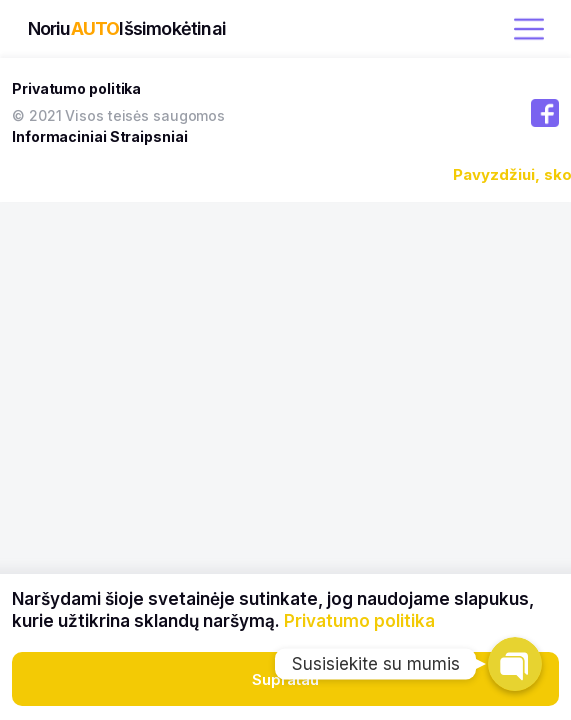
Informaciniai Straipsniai (100, 136)
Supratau (285, 679)
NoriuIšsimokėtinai (127, 28)
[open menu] (529, 29)
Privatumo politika (76, 88)
